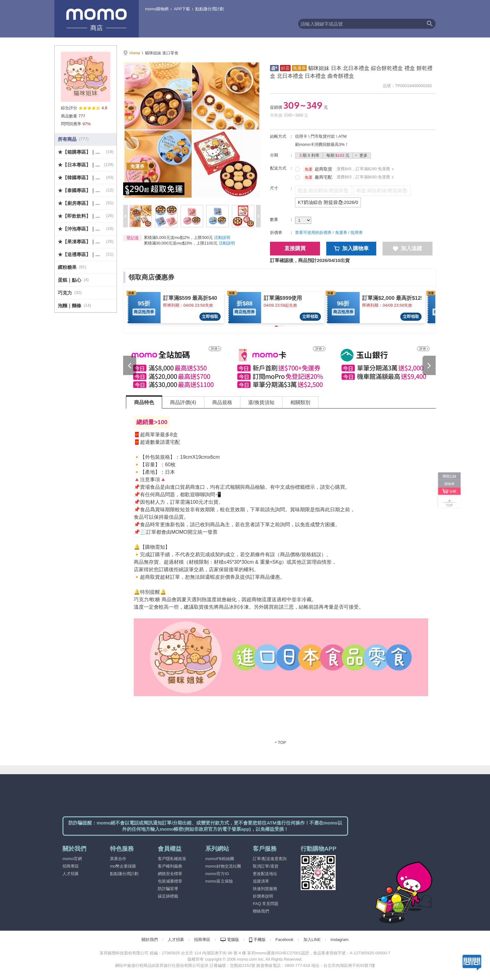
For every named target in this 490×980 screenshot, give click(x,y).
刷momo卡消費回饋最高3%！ (322, 144)
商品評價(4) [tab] (183, 402)
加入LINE (312, 940)
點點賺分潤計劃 (210, 9)
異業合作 (118, 859)
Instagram (340, 940)
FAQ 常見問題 (266, 904)
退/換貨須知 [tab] (261, 402)
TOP (282, 742)
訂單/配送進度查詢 (270, 859)
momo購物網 (157, 9)
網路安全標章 (170, 874)
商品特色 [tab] (144, 402)
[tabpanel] (281, 581)
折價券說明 (263, 896)
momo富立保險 (219, 881)
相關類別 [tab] (300, 402)
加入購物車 (351, 248)
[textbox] (361, 24)
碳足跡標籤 (168, 896)
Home (135, 53)
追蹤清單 (261, 881)
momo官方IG (217, 874)
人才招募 (71, 874)
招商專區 (71, 866)
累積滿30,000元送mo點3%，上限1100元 (181, 243)
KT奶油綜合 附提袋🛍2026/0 (328, 202)
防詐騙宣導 (168, 889)
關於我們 (150, 940)
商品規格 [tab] (222, 402)
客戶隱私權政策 (172, 859)
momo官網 (72, 859)
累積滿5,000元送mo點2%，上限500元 (178, 238)
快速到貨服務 (265, 889)
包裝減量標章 (170, 881)
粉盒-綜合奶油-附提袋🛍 (382, 190)
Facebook (285, 940)
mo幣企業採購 (123, 866)
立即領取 (210, 317)
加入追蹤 (407, 248)
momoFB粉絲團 (220, 859)
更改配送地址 (265, 874)
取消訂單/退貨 (266, 866)
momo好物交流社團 (223, 866)
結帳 (453, 491)
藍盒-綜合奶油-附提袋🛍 (323, 190)
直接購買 (295, 248)
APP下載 (182, 9)
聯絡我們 (261, 911)
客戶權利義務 (170, 866)
